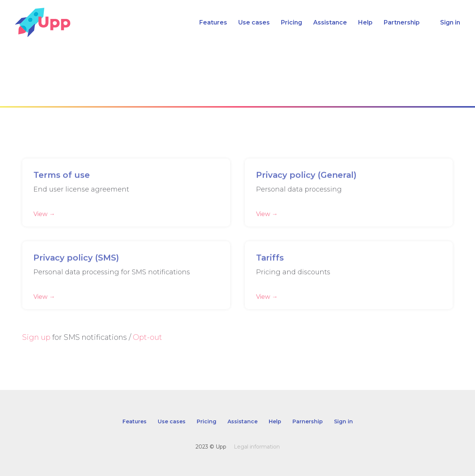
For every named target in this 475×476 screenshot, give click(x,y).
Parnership (308, 421)
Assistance (330, 22)
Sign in (450, 22)
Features (213, 22)
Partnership (402, 22)
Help (365, 22)
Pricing (291, 22)
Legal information (257, 447)
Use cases (254, 22)
